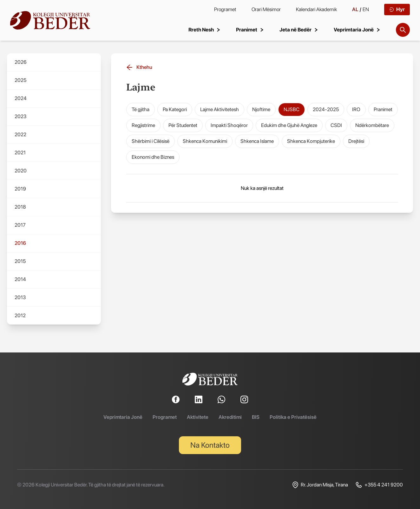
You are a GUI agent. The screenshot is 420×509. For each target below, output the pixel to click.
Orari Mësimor (266, 9)
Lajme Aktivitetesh (220, 109)
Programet (225, 9)
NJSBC (292, 109)
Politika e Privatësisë (293, 417)
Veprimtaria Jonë (123, 417)
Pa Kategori (175, 109)
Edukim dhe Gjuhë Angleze (289, 125)
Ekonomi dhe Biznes (153, 157)
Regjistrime (143, 125)
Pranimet (383, 109)
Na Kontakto (210, 445)
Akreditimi (230, 417)
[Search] (403, 30)
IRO (356, 109)
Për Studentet (183, 125)
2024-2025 (326, 109)
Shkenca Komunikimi (205, 141)
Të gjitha (141, 109)
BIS (256, 417)
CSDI (336, 125)
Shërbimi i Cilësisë (151, 141)
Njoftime (261, 109)
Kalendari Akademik (316, 9)
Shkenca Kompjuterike (311, 141)
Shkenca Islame (257, 141)
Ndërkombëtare (372, 125)
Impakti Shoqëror (229, 125)
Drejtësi (356, 141)
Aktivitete (198, 417)
